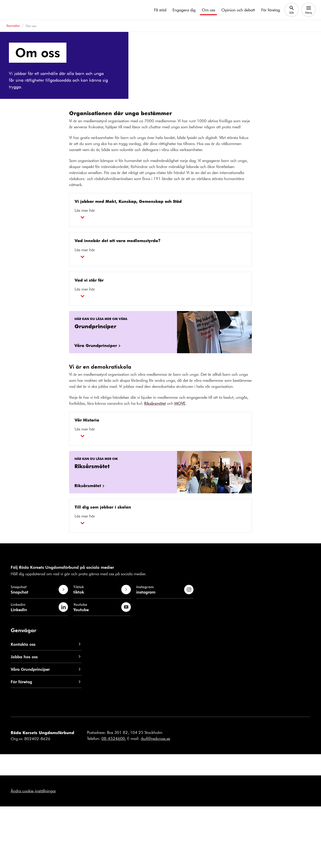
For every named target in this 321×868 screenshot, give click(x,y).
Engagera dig (184, 10)
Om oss (208, 10)
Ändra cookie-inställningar (33, 852)
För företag (271, 10)
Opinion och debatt (238, 10)
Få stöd (160, 10)
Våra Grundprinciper (96, 407)
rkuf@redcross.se (155, 800)
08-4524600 (113, 800)
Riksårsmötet (155, 465)
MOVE (180, 465)
